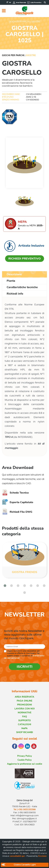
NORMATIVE (25, 713)
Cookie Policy (25, 760)
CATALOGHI (24, 724)
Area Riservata (19, 3)
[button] (5, 586)
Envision (42, 856)
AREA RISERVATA (24, 697)
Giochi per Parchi (13, 55)
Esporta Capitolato (18, 502)
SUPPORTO (25, 721)
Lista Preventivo (34, 3)
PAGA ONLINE (24, 701)
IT (7, 2)
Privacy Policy (25, 756)
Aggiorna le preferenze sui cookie (25, 764)
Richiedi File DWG (17, 512)
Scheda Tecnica (15, 493)
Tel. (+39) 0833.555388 (24, 810)
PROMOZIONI (24, 705)
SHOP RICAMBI (25, 732)
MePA (24, 728)
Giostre (31, 55)
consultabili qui (17, 856)
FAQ (25, 717)
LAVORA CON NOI (25, 709)
